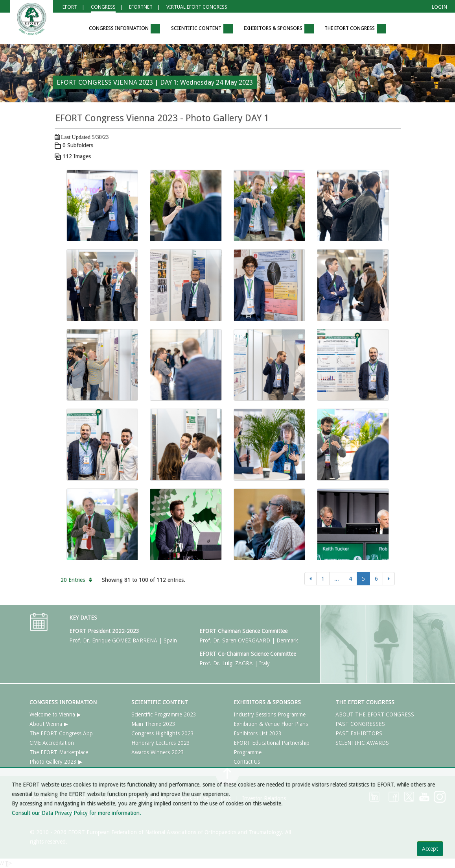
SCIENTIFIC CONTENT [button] (202, 29)
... (337, 579)
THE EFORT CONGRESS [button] (355, 29)
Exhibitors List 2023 (258, 733)
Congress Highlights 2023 (163, 733)
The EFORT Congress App (61, 733)
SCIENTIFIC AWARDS (362, 743)
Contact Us (247, 762)
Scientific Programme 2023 (164, 714)
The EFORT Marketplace (59, 752)
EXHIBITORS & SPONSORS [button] (279, 29)
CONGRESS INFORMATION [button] (124, 29)
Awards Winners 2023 (158, 752)
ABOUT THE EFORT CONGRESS (375, 714)
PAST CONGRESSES (360, 724)
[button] (72, 29)
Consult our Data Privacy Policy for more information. (76, 813)
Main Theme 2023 (153, 724)
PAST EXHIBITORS (359, 733)
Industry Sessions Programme (270, 714)
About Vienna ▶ (49, 724)
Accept (430, 849)
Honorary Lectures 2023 (161, 743)
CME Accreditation (52, 743)
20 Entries (76, 580)
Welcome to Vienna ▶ (55, 714)
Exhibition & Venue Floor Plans (271, 724)
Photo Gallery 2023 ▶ (56, 762)
